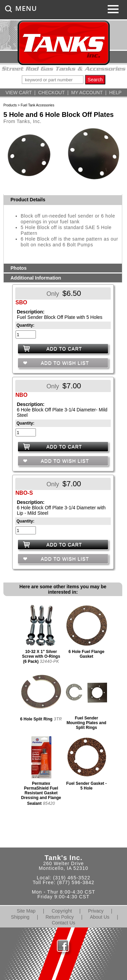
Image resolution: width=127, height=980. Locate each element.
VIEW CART (18, 93)
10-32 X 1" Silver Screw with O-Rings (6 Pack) (41, 657)
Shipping (20, 917)
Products (10, 105)
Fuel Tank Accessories (37, 105)
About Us (100, 917)
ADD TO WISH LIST (64, 363)
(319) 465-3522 (72, 878)
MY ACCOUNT (87, 93)
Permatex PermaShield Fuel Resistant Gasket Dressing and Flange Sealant (41, 793)
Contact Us (63, 923)
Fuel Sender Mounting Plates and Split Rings (87, 723)
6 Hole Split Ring (36, 719)
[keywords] (53, 80)
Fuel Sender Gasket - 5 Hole (87, 786)
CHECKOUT (51, 93)
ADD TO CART (64, 349)
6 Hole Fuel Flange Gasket (86, 654)
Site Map (26, 911)
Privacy (96, 911)
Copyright (62, 911)
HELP (115, 93)
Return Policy (60, 917)
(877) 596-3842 (76, 882)
